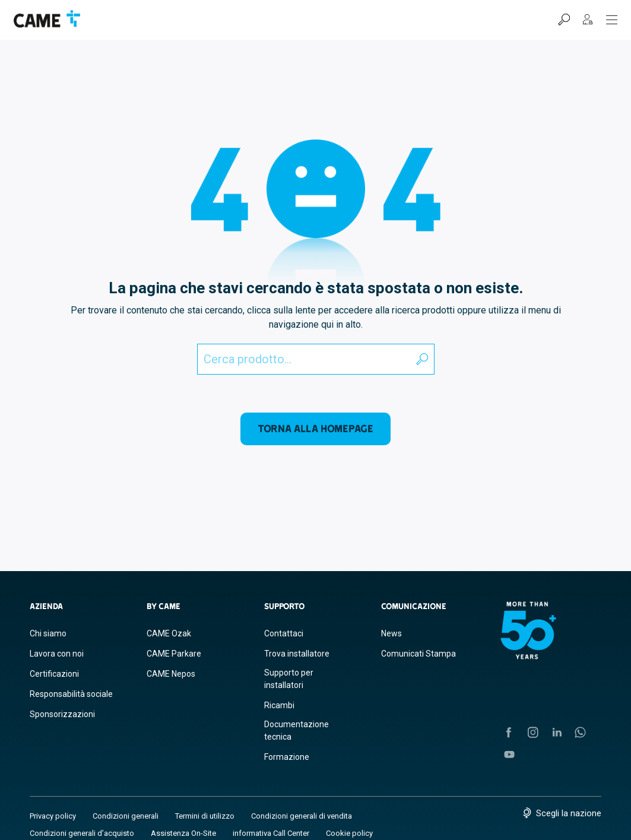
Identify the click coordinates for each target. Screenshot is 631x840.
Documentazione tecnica (297, 730)
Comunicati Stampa (418, 654)
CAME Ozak (169, 633)
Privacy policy (53, 816)
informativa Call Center (271, 833)
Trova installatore (297, 654)
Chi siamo (48, 633)
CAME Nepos (171, 674)
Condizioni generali (126, 816)
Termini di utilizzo (205, 816)
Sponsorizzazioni (62, 714)
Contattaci (284, 633)
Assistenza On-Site (183, 833)
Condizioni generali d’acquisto (82, 833)
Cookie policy (349, 833)
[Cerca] (564, 20)
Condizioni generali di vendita (302, 816)
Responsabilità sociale (71, 694)
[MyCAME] (588, 20)
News (391, 633)
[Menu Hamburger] (612, 20)
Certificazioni (54, 674)
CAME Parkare (174, 654)
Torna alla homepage (315, 428)
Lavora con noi (57, 654)
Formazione (287, 757)
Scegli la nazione (569, 813)
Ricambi (279, 705)
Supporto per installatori (289, 679)
